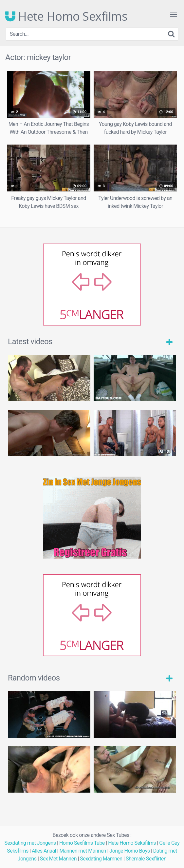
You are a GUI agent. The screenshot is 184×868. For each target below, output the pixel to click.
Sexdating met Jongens (30, 843)
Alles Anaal (44, 851)
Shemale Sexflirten (146, 859)
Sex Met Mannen (58, 859)
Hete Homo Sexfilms (66, 16)
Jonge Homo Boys (129, 851)
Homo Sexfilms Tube (82, 843)
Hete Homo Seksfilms (132, 843)
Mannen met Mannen (83, 851)
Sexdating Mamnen (101, 859)
